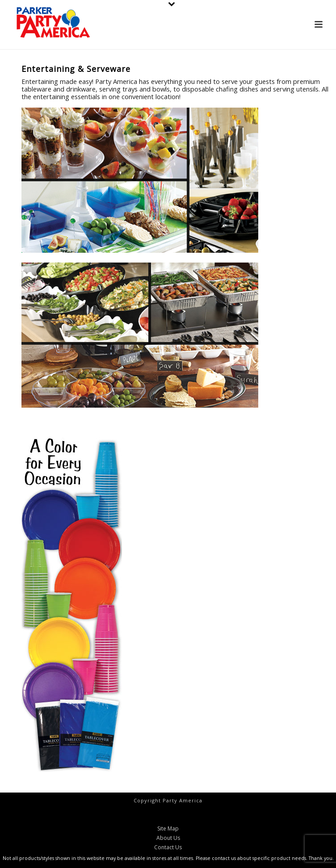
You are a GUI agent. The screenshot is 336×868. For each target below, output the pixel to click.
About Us (168, 838)
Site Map (168, 829)
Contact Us (168, 847)
